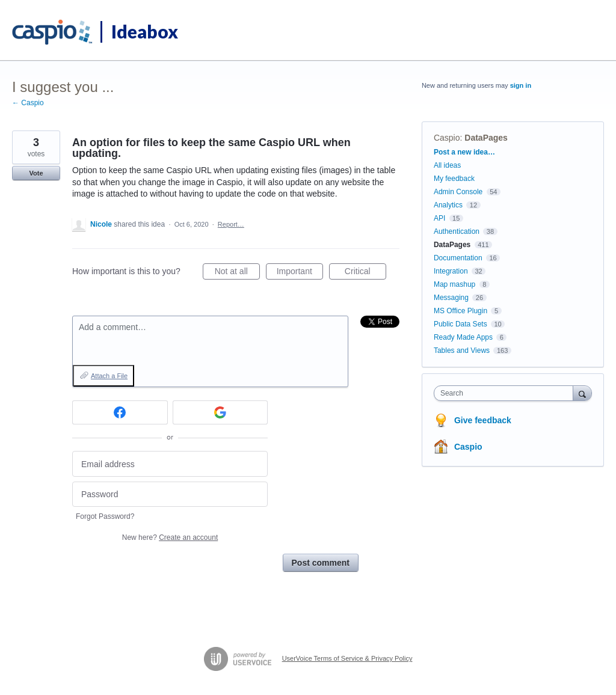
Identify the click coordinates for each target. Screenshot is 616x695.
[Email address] (170, 464)
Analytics (448, 205)
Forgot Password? (105, 516)
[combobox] (506, 393)
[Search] (582, 393)
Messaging (451, 298)
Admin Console (458, 192)
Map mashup (454, 284)
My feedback (454, 179)
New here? (170, 537)
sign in (521, 85)
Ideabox (145, 31)
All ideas (447, 165)
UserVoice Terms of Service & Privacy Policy (347, 658)
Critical (365, 273)
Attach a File (109, 376)
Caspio (447, 138)
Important (300, 273)
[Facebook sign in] (120, 412)
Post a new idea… (464, 152)
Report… (231, 224)
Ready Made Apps (463, 337)
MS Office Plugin (460, 311)
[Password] (170, 494)
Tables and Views (462, 351)
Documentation (458, 258)
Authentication (457, 231)
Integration (451, 271)
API (439, 218)
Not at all (237, 273)
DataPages (486, 138)
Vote (36, 173)
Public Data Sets (460, 324)
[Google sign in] (220, 412)
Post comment (321, 563)
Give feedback (483, 420)
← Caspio (28, 103)
